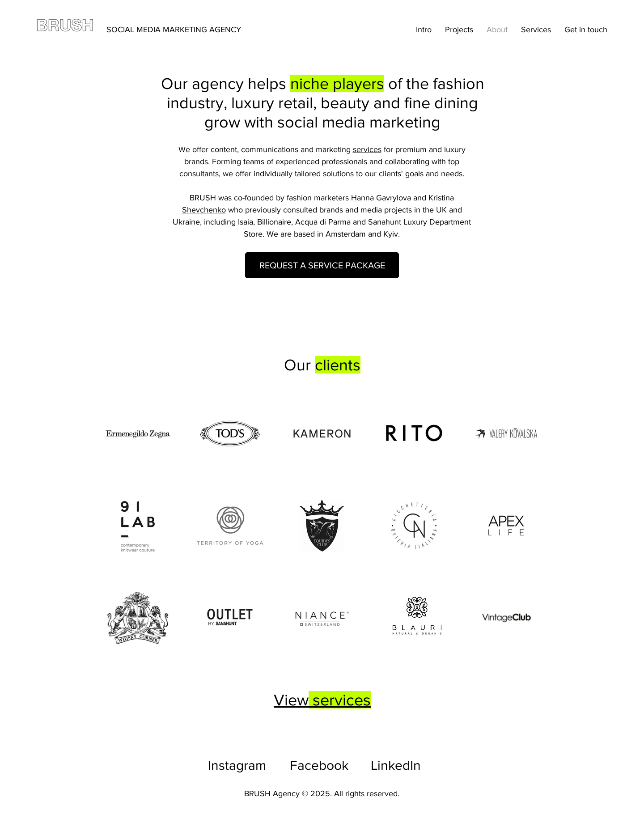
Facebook (319, 765)
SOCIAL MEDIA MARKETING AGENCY (174, 30)
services (367, 149)
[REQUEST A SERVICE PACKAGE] (322, 265)
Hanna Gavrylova (381, 198)
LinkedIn (396, 765)
